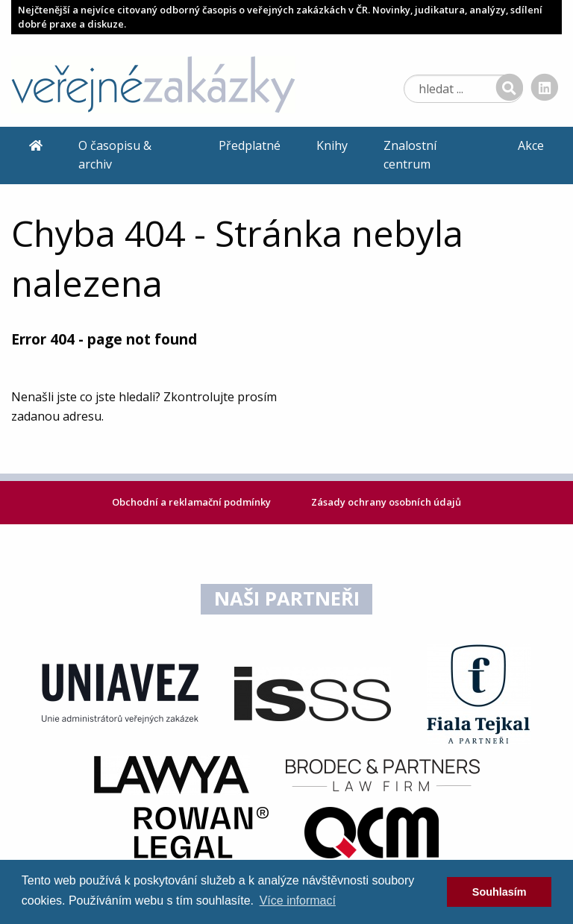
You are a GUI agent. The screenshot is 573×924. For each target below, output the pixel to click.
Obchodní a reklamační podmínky (192, 502)
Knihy (332, 145)
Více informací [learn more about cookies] (298, 901)
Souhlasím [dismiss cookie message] (500, 892)
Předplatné (250, 145)
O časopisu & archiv (115, 155)
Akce (531, 145)
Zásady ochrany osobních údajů (386, 502)
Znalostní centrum (410, 155)
